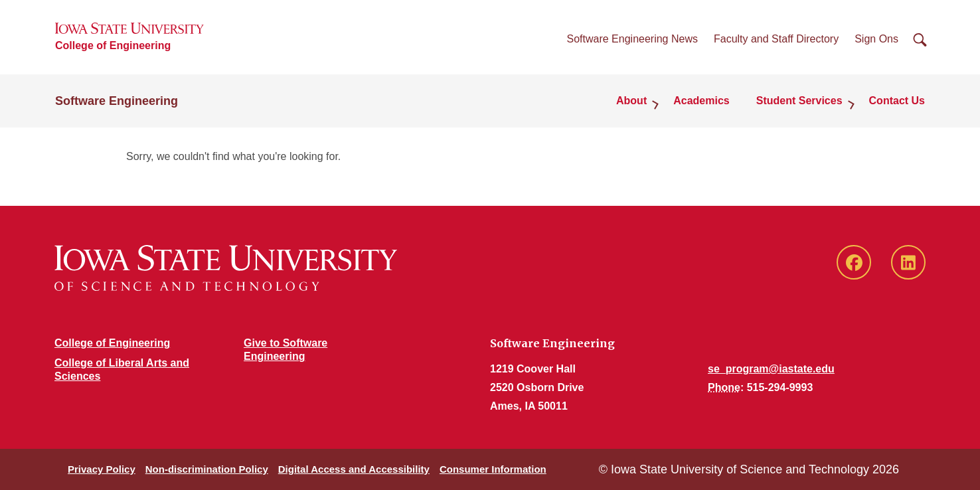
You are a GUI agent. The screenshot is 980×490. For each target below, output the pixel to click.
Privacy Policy (102, 469)
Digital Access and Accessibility (354, 469)
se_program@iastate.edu (771, 369)
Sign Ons (876, 39)
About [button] (631, 101)
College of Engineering (113, 45)
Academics (701, 101)
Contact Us (897, 101)
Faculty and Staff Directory (776, 39)
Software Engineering (117, 101)
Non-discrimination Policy (207, 469)
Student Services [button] (799, 101)
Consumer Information (493, 469)
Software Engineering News (632, 39)
